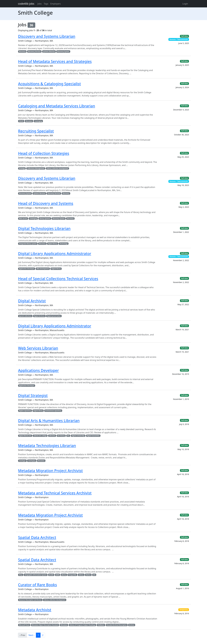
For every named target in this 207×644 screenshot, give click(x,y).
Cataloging (38, 121)
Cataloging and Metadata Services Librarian (57, 106)
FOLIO (21, 121)
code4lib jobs (26, 4)
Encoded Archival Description (117, 625)
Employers (56, 4)
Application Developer (27, 269)
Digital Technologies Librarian (44, 228)
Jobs (40, 4)
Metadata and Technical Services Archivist (55, 493)
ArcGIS (51, 575)
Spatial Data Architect (37, 537)
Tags (46, 4)
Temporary (184, 610)
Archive (132, 625)
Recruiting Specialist (36, 131)
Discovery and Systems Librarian (47, 36)
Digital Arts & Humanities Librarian (49, 421)
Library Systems (45, 219)
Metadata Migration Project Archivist (50, 471)
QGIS (58, 575)
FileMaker (101, 625)
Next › (31, 635)
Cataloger (22, 461)
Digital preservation (54, 316)
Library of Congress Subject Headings (82, 625)
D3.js (21, 575)
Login (185, 4)
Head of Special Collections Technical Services (58, 279)
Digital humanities (93, 436)
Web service (23, 219)
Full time (184, 36)
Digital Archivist (32, 301)
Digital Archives (39, 316)
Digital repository (25, 411)
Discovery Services (34, 51)
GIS (94, 575)
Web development (43, 269)
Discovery (22, 51)
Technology (64, 244)
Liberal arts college (40, 436)
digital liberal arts (25, 436)
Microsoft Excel (24, 625)
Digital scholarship (78, 436)
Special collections (25, 316)
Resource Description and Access (30, 600)
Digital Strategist (33, 395)
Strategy (22, 168)
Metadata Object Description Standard (45, 625)
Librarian (52, 436)
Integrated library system (28, 244)
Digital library (53, 244)
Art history (61, 436)
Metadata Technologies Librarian (47, 446)
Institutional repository (53, 411)
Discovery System (63, 51)
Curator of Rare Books (37, 585)
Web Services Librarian (38, 348)
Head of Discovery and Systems (46, 203)
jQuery (64, 575)
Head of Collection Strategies (44, 153)
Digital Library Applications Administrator (55, 254)
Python (88, 575)
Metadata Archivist (35, 610)
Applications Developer (38, 370)
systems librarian (49, 51)
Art (68, 436)
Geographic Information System (36, 575)
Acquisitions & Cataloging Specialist (49, 84)
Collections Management (36, 168)
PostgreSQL (72, 575)
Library (81, 575)
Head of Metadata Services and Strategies (55, 61)
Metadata (29, 121)
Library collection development (57, 168)
